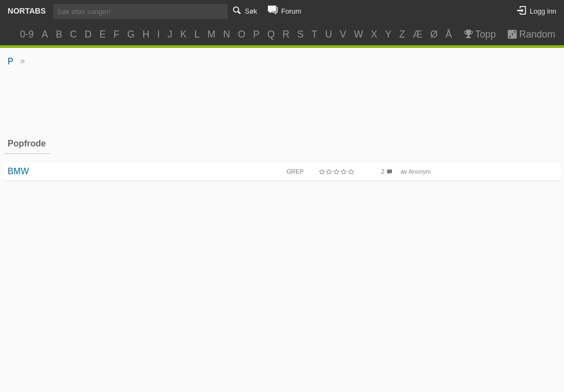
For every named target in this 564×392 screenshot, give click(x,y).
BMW (18, 171)
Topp (479, 34)
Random (526, 34)
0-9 (27, 34)
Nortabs (27, 11)
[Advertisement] (282, 101)
